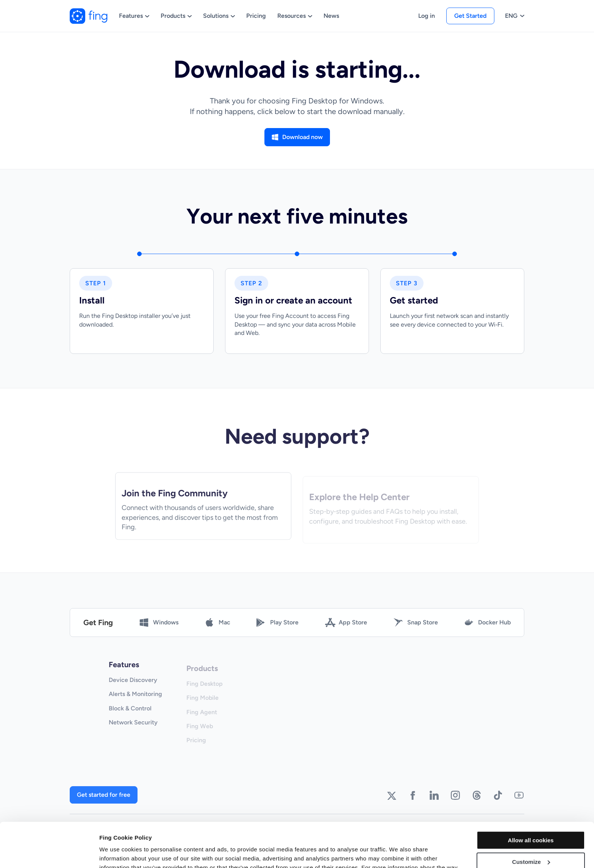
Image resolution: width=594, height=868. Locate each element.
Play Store (277, 628)
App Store (346, 628)
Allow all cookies (531, 796)
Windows (159, 628)
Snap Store (416, 628)
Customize (531, 817)
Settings (111, 853)
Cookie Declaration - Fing (330, 832)
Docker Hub (488, 628)
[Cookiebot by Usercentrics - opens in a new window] (49, 853)
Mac (218, 628)
